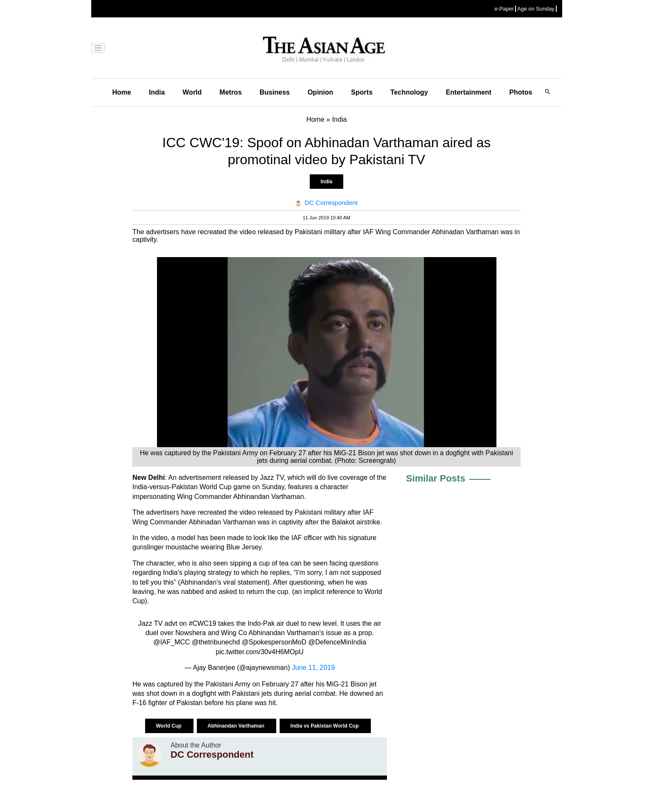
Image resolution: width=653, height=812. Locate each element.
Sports (362, 92)
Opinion (320, 92)
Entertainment (469, 92)
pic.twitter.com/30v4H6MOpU (259, 652)
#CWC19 (203, 623)
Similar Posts (436, 478)
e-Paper (504, 9)
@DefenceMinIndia (337, 642)
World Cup (169, 726)
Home (122, 92)
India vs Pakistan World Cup (325, 726)
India (157, 92)
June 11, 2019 (313, 668)
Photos (521, 92)
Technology (409, 92)
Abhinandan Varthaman (237, 726)
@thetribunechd (216, 642)
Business (275, 92)
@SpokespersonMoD (274, 642)
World (192, 92)
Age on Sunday (536, 9)
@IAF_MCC (171, 642)
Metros (230, 92)
